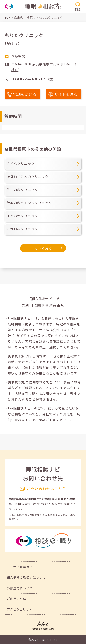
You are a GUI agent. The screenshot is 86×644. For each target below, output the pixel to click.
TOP (8, 17)
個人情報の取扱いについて (26, 577)
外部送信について (20, 588)
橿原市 (31, 17)
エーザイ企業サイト (21, 567)
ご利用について (18, 599)
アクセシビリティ (20, 609)
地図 (15, 70)
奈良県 (19, 17)
